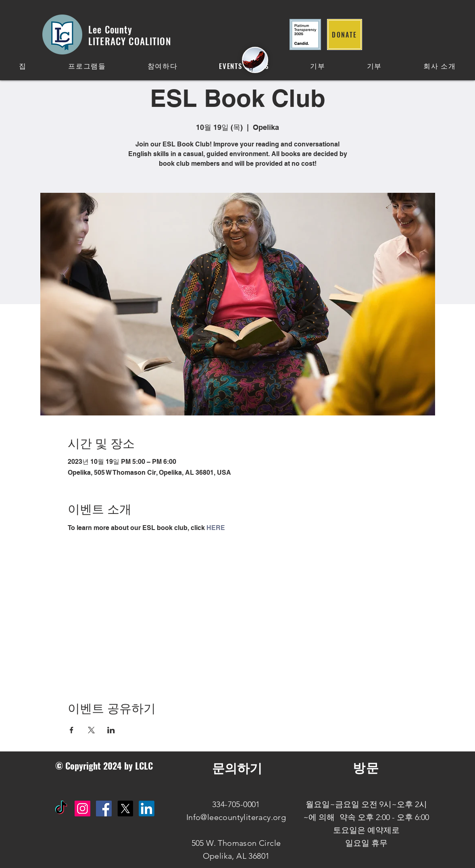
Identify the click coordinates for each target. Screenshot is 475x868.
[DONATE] (345, 34)
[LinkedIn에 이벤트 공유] (111, 730)
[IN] (147, 809)
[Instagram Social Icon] (82, 809)
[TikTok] (61, 809)
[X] (125, 809)
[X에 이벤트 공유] (91, 730)
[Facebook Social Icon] (104, 809)
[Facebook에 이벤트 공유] (72, 730)
